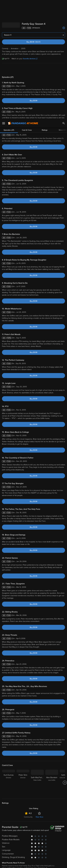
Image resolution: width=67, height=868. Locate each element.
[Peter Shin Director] (23, 706)
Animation (21, 810)
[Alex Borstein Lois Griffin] (52, 706)
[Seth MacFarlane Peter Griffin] (37, 706)
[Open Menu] (4, 4)
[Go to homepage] (23, 4)
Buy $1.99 (33, 24)
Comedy (12, 810)
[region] (33, 852)
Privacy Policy (35, 841)
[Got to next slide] (65, 706)
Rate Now (39, 741)
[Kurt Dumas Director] (9, 706)
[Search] (64, 4)
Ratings (45, 11)
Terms (51, 839)
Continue (42, 864)
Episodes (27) (9, 11)
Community (28, 741)
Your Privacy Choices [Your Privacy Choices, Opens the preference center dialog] (24, 864)
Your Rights (10, 846)
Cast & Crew (27, 11)
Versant (24, 839)
